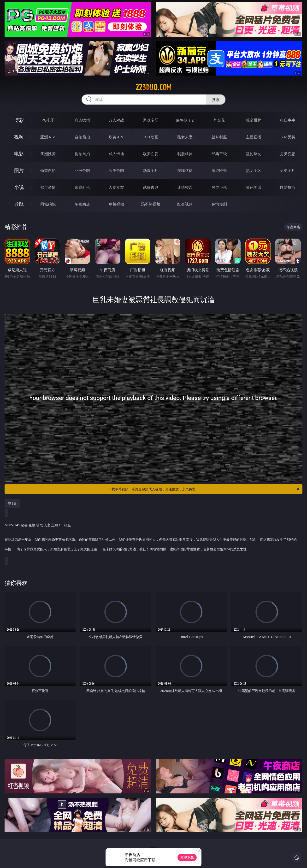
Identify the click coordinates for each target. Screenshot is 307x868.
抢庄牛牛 (288, 120)
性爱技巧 (288, 187)
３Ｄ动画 (151, 137)
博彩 (19, 120)
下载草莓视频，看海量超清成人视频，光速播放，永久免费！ (204, 489)
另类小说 (219, 187)
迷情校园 (185, 187)
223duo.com (153, 87)
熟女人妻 (185, 137)
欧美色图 (116, 170)
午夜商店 (82, 204)
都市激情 (48, 187)
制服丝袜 (185, 154)
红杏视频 (185, 204)
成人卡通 (116, 154)
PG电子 (48, 120)
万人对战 (116, 120)
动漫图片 (151, 170)
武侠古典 (151, 187)
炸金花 (219, 120)
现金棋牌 (254, 120)
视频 (19, 137)
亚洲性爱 (48, 154)
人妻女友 (116, 187)
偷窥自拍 (48, 170)
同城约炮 (48, 204)
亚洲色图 (82, 170)
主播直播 (254, 137)
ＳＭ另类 (288, 137)
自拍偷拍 (82, 137)
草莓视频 (116, 204)
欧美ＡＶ (116, 137)
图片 (19, 170)
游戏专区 (151, 120)
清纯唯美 (219, 170)
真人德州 (82, 120)
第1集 (12, 503)
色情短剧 (219, 204)
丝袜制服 (219, 137)
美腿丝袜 (185, 170)
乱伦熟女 (254, 154)
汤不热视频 (151, 204)
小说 (19, 187)
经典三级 (219, 154)
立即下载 (187, 857)
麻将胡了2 (185, 120)
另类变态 (288, 154)
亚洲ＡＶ (48, 137)
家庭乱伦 (82, 187)
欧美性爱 (151, 154)
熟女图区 (254, 170)
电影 (19, 154)
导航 (19, 204)
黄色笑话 (254, 187)
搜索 (216, 100)
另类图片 (288, 170)
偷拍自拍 (82, 154)
